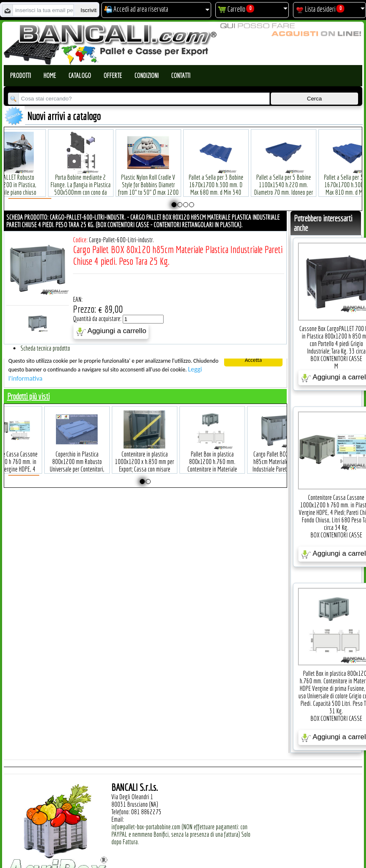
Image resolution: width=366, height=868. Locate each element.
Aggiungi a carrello (111, 331)
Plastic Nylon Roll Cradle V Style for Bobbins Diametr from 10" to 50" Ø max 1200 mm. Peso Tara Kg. (145, 176)
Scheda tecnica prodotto (45, 348)
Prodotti (20, 75)
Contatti (181, 75)
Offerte (113, 75)
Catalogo (80, 75)
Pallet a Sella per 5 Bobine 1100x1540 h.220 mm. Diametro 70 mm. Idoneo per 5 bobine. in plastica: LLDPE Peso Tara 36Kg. (280, 179)
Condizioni (146, 75)
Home (50, 75)
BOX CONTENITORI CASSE (336, 359)
